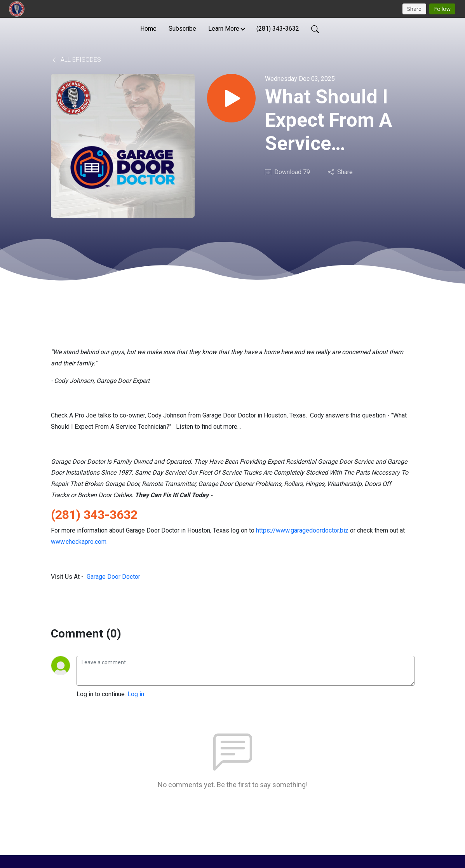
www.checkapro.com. (79, 542)
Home (148, 29)
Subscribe (182, 29)
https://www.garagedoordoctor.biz (302, 530)
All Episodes (76, 60)
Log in (136, 694)
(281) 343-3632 (278, 29)
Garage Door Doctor (113, 577)
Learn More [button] (224, 29)
